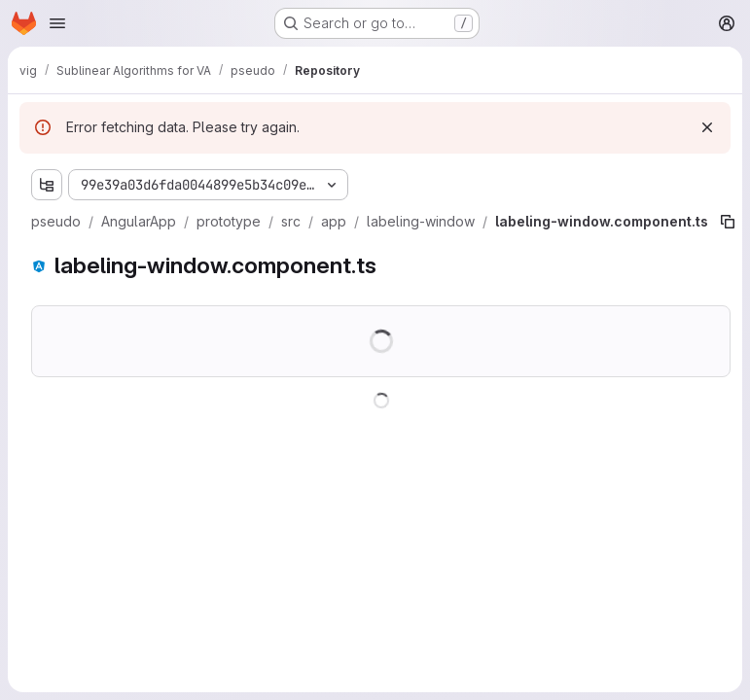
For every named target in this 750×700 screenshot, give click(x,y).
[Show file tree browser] (47, 185)
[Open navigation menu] (57, 23)
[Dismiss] (707, 127)
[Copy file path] (728, 222)
